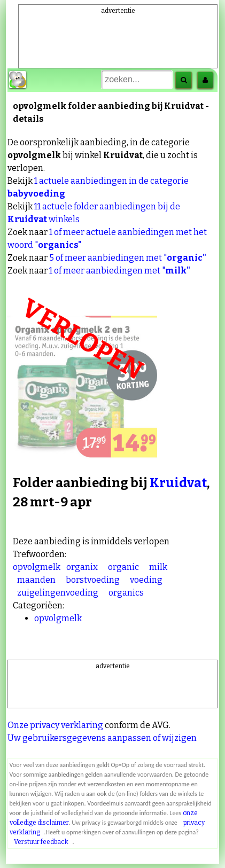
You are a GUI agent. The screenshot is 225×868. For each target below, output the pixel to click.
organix (82, 567)
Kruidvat (178, 483)
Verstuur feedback (41, 842)
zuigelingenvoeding (58, 593)
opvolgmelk (37, 567)
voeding (146, 580)
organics (126, 593)
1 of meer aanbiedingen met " (120, 271)
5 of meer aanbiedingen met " (128, 258)
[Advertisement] (118, 32)
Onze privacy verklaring (55, 725)
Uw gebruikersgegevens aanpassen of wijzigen (102, 738)
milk (158, 567)
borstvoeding (93, 580)
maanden (36, 580)
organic (123, 567)
